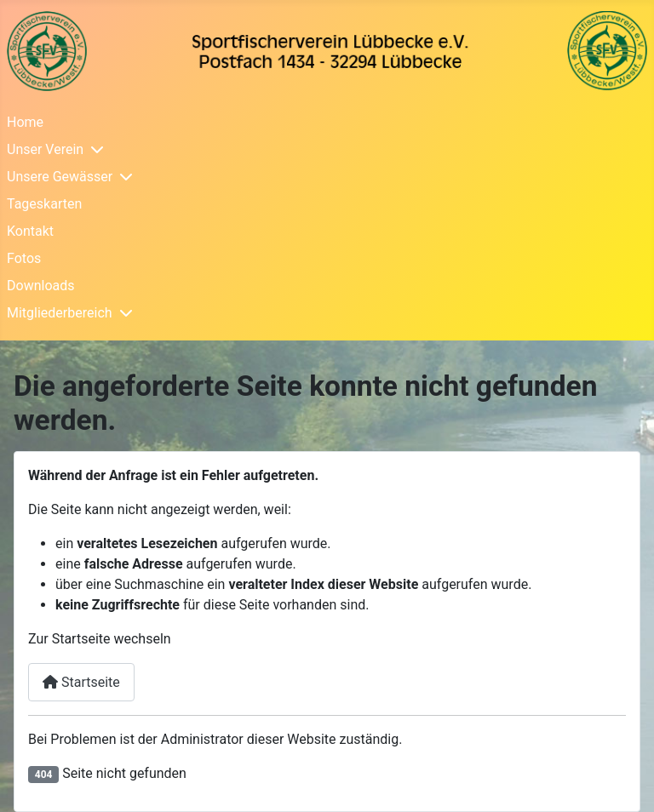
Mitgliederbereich (60, 313)
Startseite (81, 682)
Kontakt (30, 231)
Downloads (40, 286)
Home (25, 122)
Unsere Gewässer (60, 177)
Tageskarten (44, 204)
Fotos (24, 258)
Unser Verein (45, 149)
